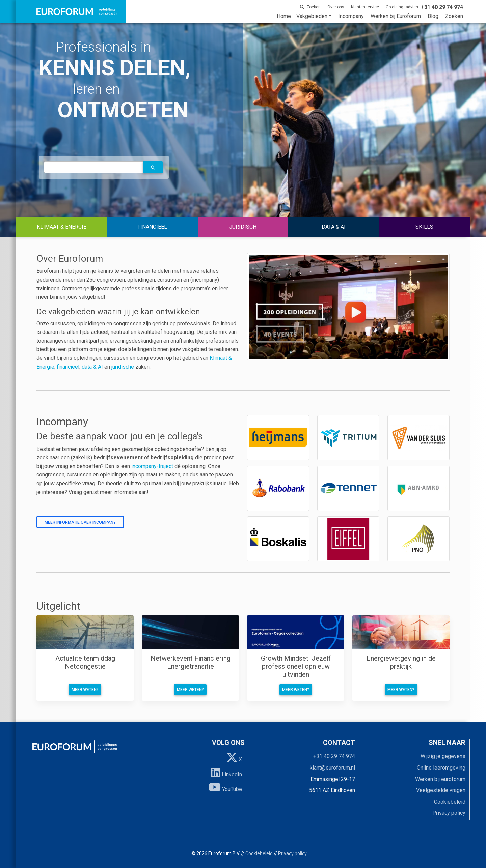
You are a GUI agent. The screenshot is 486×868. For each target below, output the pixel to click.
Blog (433, 16)
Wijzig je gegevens (443, 756)
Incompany (351, 16)
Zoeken (454, 16)
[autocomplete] (93, 167)
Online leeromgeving (441, 768)
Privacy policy (449, 813)
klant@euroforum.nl (332, 768)
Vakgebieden (312, 16)
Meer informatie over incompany (80, 522)
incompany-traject (152, 466)
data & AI (93, 367)
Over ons (336, 7)
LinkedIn (226, 772)
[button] (153, 167)
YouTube (225, 787)
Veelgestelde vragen (441, 790)
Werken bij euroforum (440, 779)
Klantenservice (365, 7)
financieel (68, 367)
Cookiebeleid (450, 802)
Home (284, 16)
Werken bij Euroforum (396, 16)
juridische (123, 367)
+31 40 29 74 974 (334, 756)
